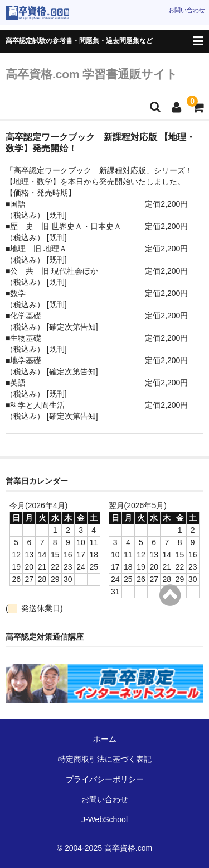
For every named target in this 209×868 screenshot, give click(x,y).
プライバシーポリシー (105, 779)
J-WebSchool (104, 819)
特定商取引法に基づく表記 (105, 759)
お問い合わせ (187, 10)
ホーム (105, 739)
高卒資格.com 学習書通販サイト (92, 74)
